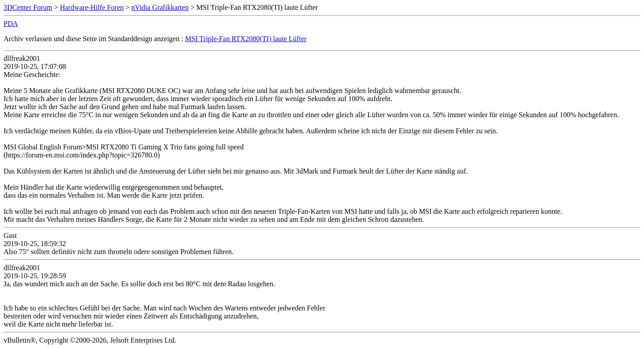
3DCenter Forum (28, 7)
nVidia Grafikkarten (160, 7)
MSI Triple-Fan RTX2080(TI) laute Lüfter (246, 39)
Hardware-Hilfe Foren (92, 7)
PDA (11, 23)
